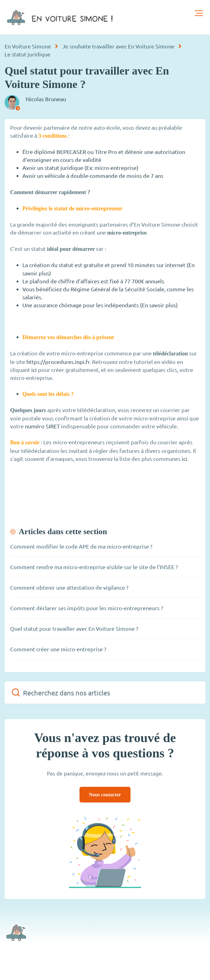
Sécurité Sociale (144, 289)
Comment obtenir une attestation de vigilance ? (69, 587)
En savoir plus (159, 305)
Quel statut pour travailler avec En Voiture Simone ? (74, 628)
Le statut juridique (27, 54)
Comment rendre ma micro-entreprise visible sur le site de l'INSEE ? (94, 567)
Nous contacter (105, 795)
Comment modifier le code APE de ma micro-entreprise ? (81, 546)
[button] (199, 13)
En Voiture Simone (28, 46)
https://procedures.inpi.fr (58, 362)
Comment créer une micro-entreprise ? (58, 649)
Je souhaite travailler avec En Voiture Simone (118, 46)
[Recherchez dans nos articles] (105, 693)
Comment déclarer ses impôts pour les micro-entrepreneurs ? (87, 608)
